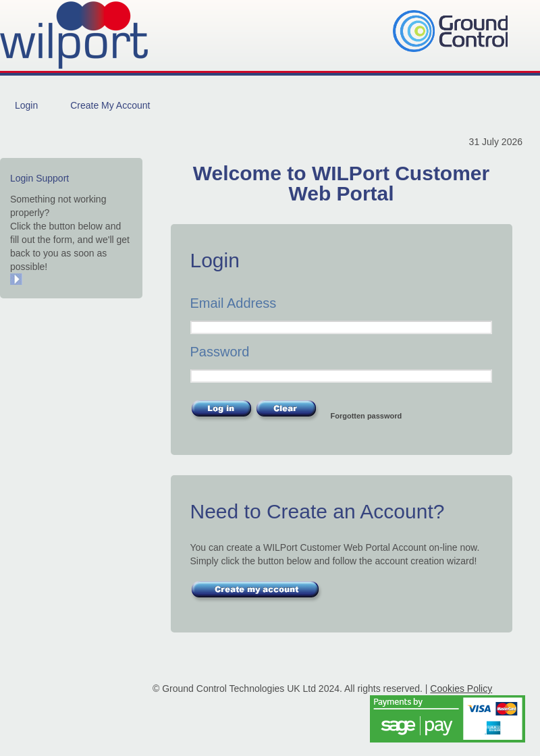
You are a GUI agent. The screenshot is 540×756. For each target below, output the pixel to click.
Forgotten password (367, 416)
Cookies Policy (461, 688)
